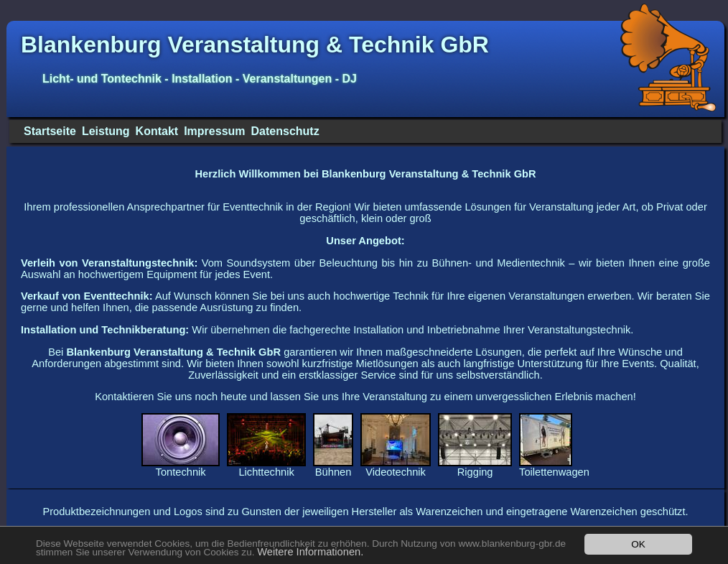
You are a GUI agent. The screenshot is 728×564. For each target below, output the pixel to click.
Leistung (106, 131)
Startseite (50, 131)
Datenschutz (285, 131)
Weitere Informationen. (310, 552)
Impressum (214, 131)
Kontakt (157, 131)
